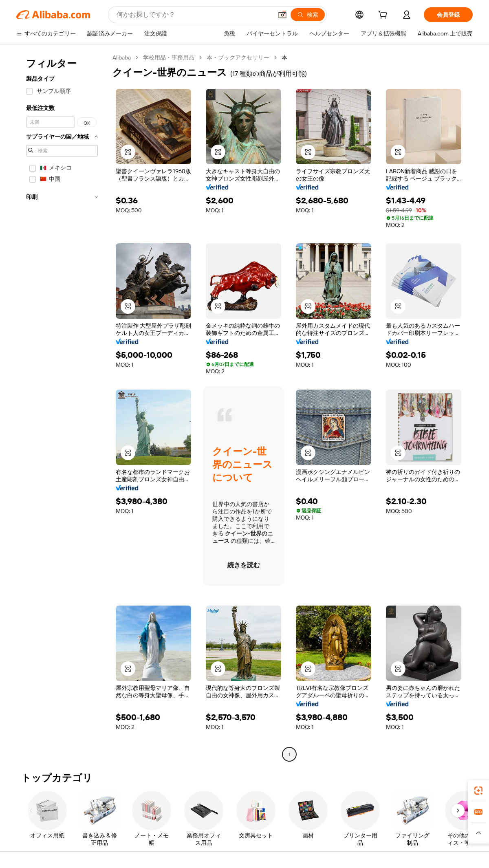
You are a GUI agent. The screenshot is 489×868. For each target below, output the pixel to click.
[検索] (308, 15)
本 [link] (284, 57)
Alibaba (122, 57)
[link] (478, 791)
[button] (282, 15)
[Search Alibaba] (194, 15)
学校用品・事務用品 (169, 57)
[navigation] (62, 407)
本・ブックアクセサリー (238, 57)
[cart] (384, 16)
